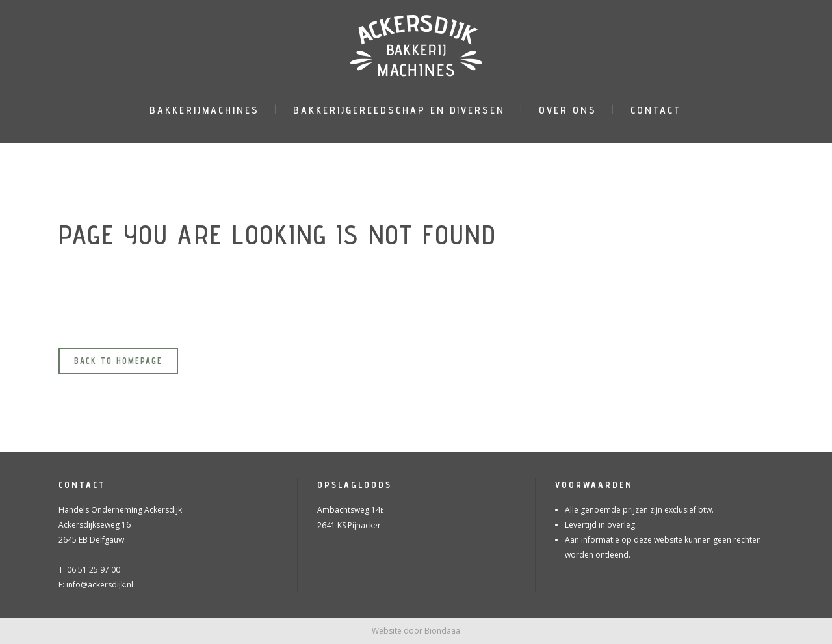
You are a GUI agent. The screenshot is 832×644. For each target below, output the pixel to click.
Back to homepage (118, 361)
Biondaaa (442, 631)
